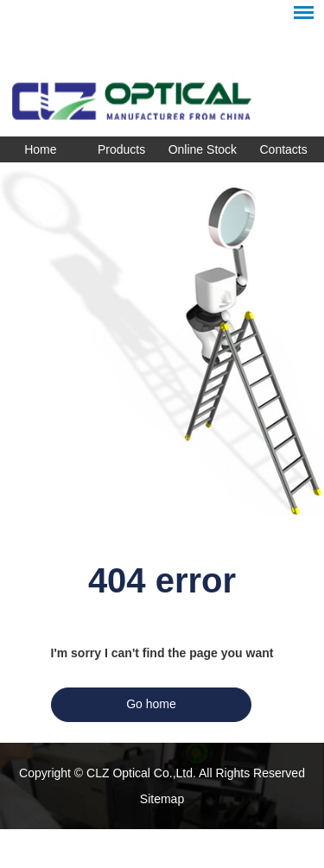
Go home (151, 704)
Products (121, 149)
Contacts (284, 149)
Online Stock (203, 149)
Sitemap (162, 799)
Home (40, 149)
